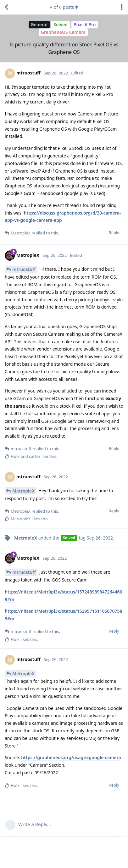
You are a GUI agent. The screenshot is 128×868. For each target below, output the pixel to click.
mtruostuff (24, 269)
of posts (64, 7)
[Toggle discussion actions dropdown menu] (122, 7)
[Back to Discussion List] (6, 7)
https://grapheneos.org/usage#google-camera (71, 757)
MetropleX (23, 491)
